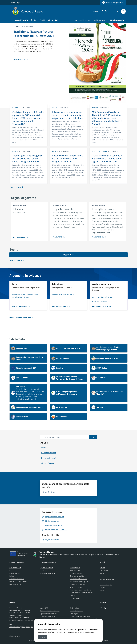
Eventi (102, 590)
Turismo (72, 595)
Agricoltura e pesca (46, 568)
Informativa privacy (76, 611)
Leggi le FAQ (44, 608)
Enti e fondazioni (15, 584)
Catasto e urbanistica (77, 573)
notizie (15, 108)
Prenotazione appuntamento (50, 611)
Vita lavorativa (75, 598)
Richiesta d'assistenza (47, 616)
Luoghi (102, 588)
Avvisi (102, 573)
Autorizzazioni (75, 570)
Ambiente (43, 570)
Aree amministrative (17, 579)
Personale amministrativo (18, 582)
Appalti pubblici (75, 568)
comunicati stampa (100, 151)
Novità (103, 562)
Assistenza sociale (100, 20)
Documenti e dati (15, 568)
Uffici (11, 570)
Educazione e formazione (78, 579)
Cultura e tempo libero (78, 576)
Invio (93, 437)
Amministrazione (17, 562)
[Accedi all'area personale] (113, 2)
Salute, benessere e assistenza (80, 590)
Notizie (102, 568)
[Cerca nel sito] (123, 11)
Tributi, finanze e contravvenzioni (81, 593)
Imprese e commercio (77, 584)
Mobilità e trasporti (76, 587)
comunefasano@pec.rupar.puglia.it (21, 620)
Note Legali (74, 614)
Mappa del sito (14, 636)
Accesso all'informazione (84, 20)
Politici (12, 576)
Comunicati (104, 570)
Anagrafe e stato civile (47, 573)
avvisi (55, 108)
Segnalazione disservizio (48, 614)
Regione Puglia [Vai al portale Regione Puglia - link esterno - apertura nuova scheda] (16, 3)
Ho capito (43, 637)
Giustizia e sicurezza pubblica (80, 582)
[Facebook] (101, 11)
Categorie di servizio (48, 562)
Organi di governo (16, 573)
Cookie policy (74, 608)
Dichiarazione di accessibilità (80, 616)
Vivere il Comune (107, 579)
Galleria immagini (106, 585)
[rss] (106, 11)
